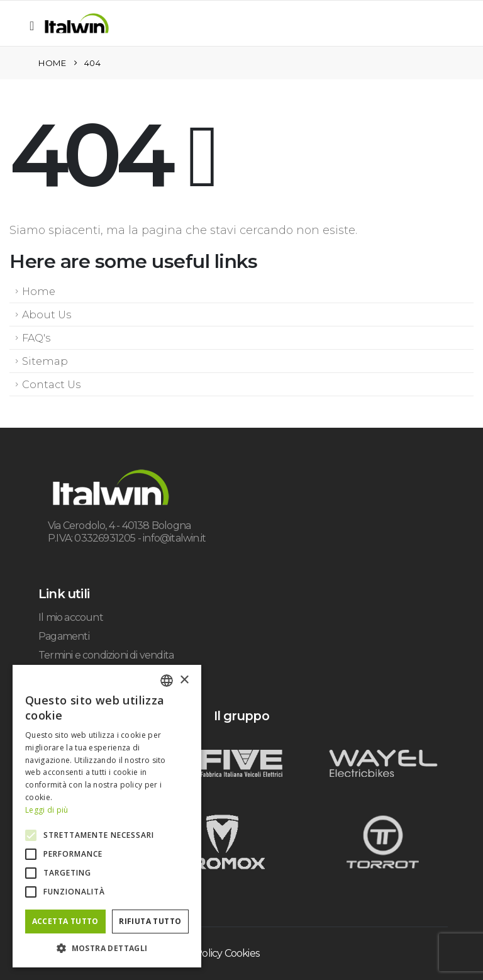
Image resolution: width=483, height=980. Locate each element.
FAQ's (36, 338)
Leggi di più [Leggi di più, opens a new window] (47, 810)
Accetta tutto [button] (65, 921)
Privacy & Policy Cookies (205, 953)
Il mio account (71, 617)
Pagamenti (64, 636)
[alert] (107, 816)
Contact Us (51, 384)
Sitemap (45, 361)
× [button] (184, 680)
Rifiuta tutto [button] (150, 921)
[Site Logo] (77, 23)
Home (39, 291)
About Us (47, 315)
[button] (36, 26)
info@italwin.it (174, 538)
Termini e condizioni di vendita (106, 655)
